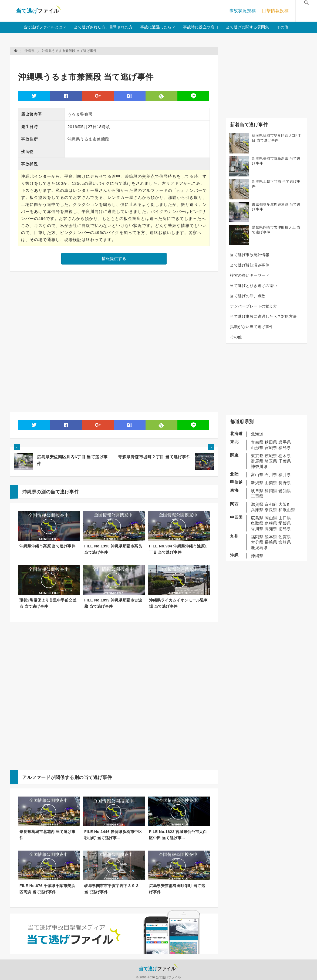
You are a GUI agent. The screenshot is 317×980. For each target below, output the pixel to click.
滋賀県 (257, 504)
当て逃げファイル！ (38, 11)
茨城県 (271, 456)
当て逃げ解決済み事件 (250, 265)
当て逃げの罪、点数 (248, 296)
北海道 (257, 434)
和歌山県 (287, 510)
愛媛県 (285, 523)
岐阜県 (257, 491)
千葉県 (285, 461)
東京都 (257, 456)
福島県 (285, 448)
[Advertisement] (116, 61)
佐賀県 (285, 537)
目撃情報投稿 (275, 11)
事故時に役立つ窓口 (201, 27)
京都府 (271, 504)
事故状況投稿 (243, 11)
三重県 (257, 496)
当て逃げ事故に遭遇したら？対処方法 (263, 316)
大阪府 (285, 504)
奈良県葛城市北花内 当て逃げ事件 (47, 835)
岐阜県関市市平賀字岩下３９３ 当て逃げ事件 (112, 889)
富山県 (257, 475)
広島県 (257, 518)
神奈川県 (259, 466)
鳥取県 (257, 523)
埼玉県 (271, 461)
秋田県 (271, 442)
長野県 (285, 483)
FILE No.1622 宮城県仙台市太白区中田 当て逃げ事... (178, 835)
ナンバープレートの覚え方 (254, 306)
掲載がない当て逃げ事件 (252, 327)
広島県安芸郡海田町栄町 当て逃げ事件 (177, 889)
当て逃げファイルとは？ (45, 27)
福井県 (285, 475)
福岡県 (257, 537)
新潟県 (257, 483)
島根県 (271, 523)
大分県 (257, 542)
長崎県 (271, 542)
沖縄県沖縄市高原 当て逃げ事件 (47, 546)
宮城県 (271, 448)
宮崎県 (285, 542)
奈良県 (271, 510)
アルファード (36, 777)
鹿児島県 (259, 548)
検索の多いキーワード (250, 275)
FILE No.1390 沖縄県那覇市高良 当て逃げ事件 (113, 549)
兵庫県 (257, 510)
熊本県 (271, 537)
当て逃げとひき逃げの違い (254, 286)
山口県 (285, 518)
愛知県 (285, 491)
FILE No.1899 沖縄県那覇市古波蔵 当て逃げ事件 (113, 603)
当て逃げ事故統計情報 (250, 255)
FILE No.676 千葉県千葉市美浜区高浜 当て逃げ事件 (47, 889)
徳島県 (285, 529)
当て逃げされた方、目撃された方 (103, 27)
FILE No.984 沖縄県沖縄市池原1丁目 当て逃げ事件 (178, 549)
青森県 (257, 442)
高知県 (271, 529)
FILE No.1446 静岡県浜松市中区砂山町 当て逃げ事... (113, 835)
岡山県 (271, 518)
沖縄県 (257, 556)
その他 (282, 27)
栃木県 (285, 456)
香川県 (257, 529)
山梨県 (271, 483)
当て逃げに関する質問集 (248, 27)
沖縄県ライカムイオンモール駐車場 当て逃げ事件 (178, 603)
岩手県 (285, 442)
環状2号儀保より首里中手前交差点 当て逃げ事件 (48, 603)
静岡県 (271, 491)
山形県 (257, 448)
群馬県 (257, 461)
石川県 (271, 475)
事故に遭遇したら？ (158, 27)
